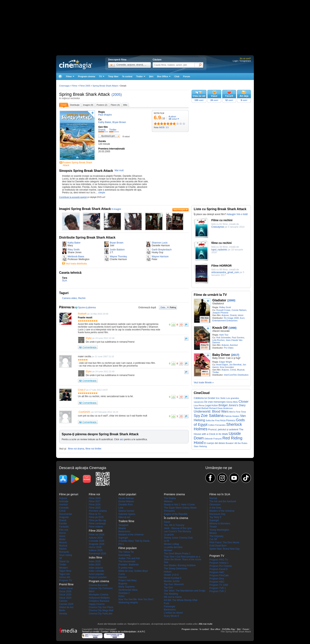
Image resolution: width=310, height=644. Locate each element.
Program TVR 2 (218, 591)
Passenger (170, 606)
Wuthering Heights (128, 603)
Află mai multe (206, 624)
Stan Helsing (200, 446)
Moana (122, 528)
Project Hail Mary (127, 580)
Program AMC (217, 572)
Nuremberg (124, 555)
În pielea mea (126, 568)
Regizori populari (98, 577)
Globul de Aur (66, 607)
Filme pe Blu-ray (97, 520)
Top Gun (168, 588)
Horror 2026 (95, 547)
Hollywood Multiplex (99, 598)
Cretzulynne (218, 227)
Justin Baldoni (117, 250)
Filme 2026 (95, 505)
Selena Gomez (126, 511)
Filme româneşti (97, 524)
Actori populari (96, 574)
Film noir (64, 530)
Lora (121, 508)
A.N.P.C (141, 632)
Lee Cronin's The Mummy (177, 531)
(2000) (231, 300)
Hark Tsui (224, 335)
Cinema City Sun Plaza (101, 607)
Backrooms (124, 531)
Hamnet (123, 577)
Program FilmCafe (219, 575)
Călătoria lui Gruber (205, 398)
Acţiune (225, 315)
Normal (213, 498)
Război (63, 549)
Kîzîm (121, 596)
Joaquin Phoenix (220, 313)
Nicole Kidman (126, 498)
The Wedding (171, 594)
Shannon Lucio (160, 243)
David (167, 522)
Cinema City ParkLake (101, 614)
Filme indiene (96, 527)
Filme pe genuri (69, 494)
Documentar (66, 514)
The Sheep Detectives (176, 569)
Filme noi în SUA (220, 494)
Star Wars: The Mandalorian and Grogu (185, 591)
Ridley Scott (225, 307)
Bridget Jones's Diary (232, 405)
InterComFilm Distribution (236, 375)
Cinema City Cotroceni (101, 588)
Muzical (241, 370)
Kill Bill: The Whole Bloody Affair (181, 600)
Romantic (64, 552)
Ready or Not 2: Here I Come (179, 505)
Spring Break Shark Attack (85, 94)
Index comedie (96, 571)
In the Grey (215, 508)
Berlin (62, 610)
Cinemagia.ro (76, 64)
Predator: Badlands (129, 565)
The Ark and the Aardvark (223, 501)
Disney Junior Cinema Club (178, 538)
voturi (173, 119)
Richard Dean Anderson (221, 408)
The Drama (170, 498)
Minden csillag (171, 544)
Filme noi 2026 (97, 535)
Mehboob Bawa (76, 257)
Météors (168, 501)
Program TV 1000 (219, 585)
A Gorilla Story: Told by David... (135, 541)
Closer (244, 401)
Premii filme (66, 584)
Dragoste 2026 (97, 544)
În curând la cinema (176, 518)
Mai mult (119, 170)
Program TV (65, 580)
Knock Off (220, 328)
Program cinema (87, 76)
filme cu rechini (222, 243)
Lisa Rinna (199, 405)
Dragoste (64, 517)
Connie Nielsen (239, 310)
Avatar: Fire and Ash (129, 558)
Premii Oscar (66, 588)
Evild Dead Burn (218, 546)
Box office (215, 629)
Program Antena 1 (219, 563)
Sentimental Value (128, 590)
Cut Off (213, 539)
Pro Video (229, 348)
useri (199, 100)
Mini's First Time (238, 412)
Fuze (167, 603)
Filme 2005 (85, 86)
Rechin (82, 298)
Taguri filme (65, 571)
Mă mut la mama (173, 597)
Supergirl (123, 538)
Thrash (213, 527)
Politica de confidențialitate (123, 632)
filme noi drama (76, 449)
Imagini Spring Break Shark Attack (85, 209)
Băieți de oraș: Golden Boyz (133, 571)
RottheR (82, 314)
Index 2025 (95, 565)
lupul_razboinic (219, 250)
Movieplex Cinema (99, 595)
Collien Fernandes (217, 425)
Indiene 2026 (96, 550)
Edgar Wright (226, 362)
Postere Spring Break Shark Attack (77, 164)
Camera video (69, 298)
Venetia (63, 614)
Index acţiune (96, 568)
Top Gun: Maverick (174, 584)
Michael (168, 550)
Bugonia (123, 584)
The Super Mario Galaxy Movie (180, 508)
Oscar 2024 (65, 598)
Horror (62, 533)
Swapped (123, 525)
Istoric (241, 315)
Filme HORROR (222, 266)
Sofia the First (213, 420)
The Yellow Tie (126, 552)
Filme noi (94, 494)
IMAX (92, 591)
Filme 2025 (95, 508)
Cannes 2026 (66, 604)
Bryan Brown (117, 243)
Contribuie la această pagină (73, 197)
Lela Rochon (218, 340)
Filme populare (128, 548)
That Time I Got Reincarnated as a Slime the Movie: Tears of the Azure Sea (183, 559)
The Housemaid (127, 561)
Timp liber (113, 76)
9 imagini (116, 209)
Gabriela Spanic (127, 514)
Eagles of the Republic (176, 514)
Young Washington (219, 530)
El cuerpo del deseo (215, 443)
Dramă (233, 315)
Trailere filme (126, 521)
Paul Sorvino (238, 338)
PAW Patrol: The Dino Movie (224, 542)
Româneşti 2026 (97, 554)
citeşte (102, 193)
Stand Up (64, 561)
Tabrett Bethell (201, 408)
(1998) (232, 328)
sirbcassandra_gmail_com (225, 272)
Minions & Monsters (220, 524)
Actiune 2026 (96, 538)
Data (163, 307)
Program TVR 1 (218, 588)
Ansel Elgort (222, 365)
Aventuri (234, 345)
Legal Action (211, 405)
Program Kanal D (218, 569)
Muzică (63, 542)
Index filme (95, 558)
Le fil (166, 541)
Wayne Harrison (160, 257)
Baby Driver (221, 355)
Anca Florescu (228, 420)
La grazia (169, 535)
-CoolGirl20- (84, 412)
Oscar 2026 (65, 591)
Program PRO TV (219, 560)
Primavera (169, 511)
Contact (105, 632)
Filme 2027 (95, 501)
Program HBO (217, 582)
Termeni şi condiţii (90, 632)
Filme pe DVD (96, 517)
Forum (187, 76)
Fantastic (64, 527)
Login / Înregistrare (242, 61)
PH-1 (121, 544)
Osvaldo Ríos (126, 505)
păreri (172, 117)
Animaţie (64, 501)
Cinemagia (64, 86)
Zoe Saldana (212, 416)
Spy (197, 416)
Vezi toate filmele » (204, 383)
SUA (65, 281)
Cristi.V (82, 390)
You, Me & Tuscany (174, 525)
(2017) (235, 355)
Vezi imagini (179, 210)
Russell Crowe (223, 310)
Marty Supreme (127, 587)
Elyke (89, 338)
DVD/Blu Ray (228, 629)
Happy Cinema (97, 604)
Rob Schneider (223, 338)
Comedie (64, 508)
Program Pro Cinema (221, 566)
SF (61, 558)
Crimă (233, 370)
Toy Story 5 (215, 517)
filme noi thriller (93, 449)
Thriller (216, 372)
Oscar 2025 (65, 595)
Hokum (168, 572)
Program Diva (217, 579)
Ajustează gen (108, 136)
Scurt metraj (66, 555)
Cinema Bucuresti (98, 585)
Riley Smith (74, 250)
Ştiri (151, 76)
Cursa (122, 574)
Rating (173, 307)
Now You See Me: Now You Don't (136, 599)
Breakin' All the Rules (237, 443)
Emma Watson (126, 501)
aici (122, 439)
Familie (63, 524)
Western (63, 568)
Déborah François (213, 439)
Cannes (63, 601)
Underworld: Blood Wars (211, 411)
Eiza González (227, 367)
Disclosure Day (217, 514)
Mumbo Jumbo (172, 581)
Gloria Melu (232, 402)
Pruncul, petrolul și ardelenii (223, 430)
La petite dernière (173, 547)
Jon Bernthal (235, 365)
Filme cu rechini (222, 220)
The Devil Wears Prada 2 (177, 554)
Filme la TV (95, 514)
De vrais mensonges (215, 402)
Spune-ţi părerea (87, 307)
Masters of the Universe (131, 535)
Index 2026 (95, 561)
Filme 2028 (95, 498)
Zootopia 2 (124, 593)
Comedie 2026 (96, 541)
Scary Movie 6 (171, 616)
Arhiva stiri (65, 577)
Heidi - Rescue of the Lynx (178, 528)
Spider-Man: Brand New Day (224, 549)
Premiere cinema (98, 511)
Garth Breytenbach (162, 250)
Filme (74, 86)
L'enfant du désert (173, 613)
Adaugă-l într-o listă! (237, 214)
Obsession (215, 505)
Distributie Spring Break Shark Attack (87, 237)
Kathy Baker (74, 243)
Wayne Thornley (118, 257)
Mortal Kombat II (173, 578)
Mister (62, 539)
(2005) (117, 95)
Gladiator (219, 300)
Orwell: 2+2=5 (171, 575)
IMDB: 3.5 (164, 127)
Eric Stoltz (221, 398)
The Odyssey (216, 536)
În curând (127, 76)
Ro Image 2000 (231, 318)
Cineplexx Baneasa (99, 601)
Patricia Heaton (232, 416)
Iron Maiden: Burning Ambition (180, 565)
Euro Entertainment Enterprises (228, 319)
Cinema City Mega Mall (101, 610)
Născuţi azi (124, 517)
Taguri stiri (65, 574)
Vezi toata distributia (76, 264)
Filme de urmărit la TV (210, 295)
